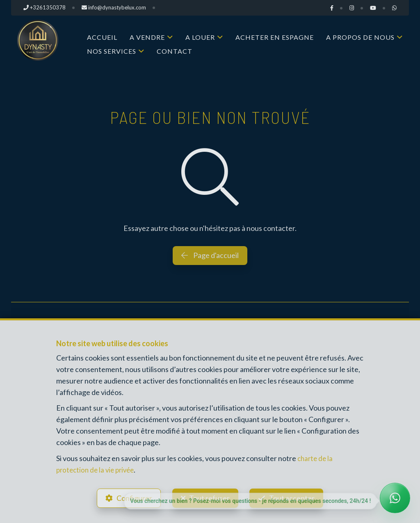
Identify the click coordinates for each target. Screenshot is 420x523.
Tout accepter (294, 497)
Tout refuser (209, 497)
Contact (175, 51)
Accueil (102, 37)
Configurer (132, 497)
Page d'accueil (210, 255)
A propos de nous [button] (360, 37)
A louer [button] (200, 37)
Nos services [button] (112, 51)
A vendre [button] (147, 37)
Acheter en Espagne (275, 37)
